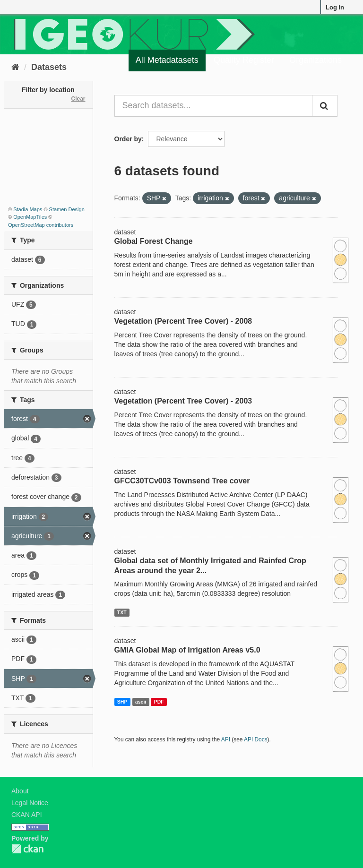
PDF (159, 702)
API (226, 739)
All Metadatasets (167, 60)
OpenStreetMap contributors (41, 225)
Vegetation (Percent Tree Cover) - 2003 (183, 401)
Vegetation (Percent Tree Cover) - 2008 (183, 321)
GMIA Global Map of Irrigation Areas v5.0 (187, 650)
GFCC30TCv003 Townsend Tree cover (182, 481)
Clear (78, 99)
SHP (122, 702)
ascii (141, 702)
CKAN (27, 849)
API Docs (256, 739)
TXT (122, 612)
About (20, 791)
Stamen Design (67, 209)
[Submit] (325, 106)
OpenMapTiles (30, 217)
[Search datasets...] (214, 106)
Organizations (315, 60)
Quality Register (244, 60)
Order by (128, 139)
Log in (335, 7)
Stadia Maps (28, 209)
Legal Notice (30, 803)
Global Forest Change (154, 241)
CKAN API (27, 815)
